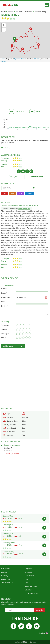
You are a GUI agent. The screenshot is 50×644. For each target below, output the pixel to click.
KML (13, 194)
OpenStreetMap (19, 59)
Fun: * (3, 338)
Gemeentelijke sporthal (12, 445)
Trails (11, 12)
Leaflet (3, 59)
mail (37, 626)
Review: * (5, 306)
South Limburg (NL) (32, 593)
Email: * (4, 293)
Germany (5, 576)
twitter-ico (23, 171)
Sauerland (29, 590)
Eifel (26, 579)
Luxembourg (6, 579)
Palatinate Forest (31, 586)
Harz (27, 583)
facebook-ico (19, 171)
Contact (33, 642)
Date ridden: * (6, 297)
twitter (21, 626)
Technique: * (6, 325)
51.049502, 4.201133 (11, 454)
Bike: (3, 302)
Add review (8, 346)
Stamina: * (5, 329)
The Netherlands (7, 583)
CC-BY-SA (37, 59)
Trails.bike (10, 5)
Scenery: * (5, 334)
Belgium (19, 12)
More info (5, 148)
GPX (5, 194)
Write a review (36, 177)
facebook (13, 626)
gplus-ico (27, 171)
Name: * (4, 289)
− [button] (4, 30)
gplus (29, 626)
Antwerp (29, 12)
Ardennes (28, 572)
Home (4, 12)
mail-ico (31, 171)
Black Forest (29, 576)
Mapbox (3, 61)
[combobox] (19, 188)
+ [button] (4, 25)
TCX (20, 194)
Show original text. (24, 209)
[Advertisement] (25, 84)
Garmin (29, 194)
